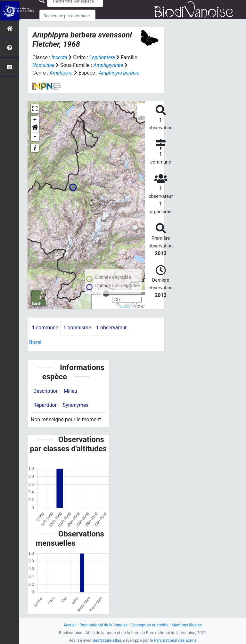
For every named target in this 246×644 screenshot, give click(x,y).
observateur (113, 328)
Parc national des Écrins (176, 640)
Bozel (35, 342)
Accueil (69, 625)
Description (46, 391)
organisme (78, 328)
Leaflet (125, 306)
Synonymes (77, 405)
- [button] (35, 136)
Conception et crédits (150, 625)
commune (45, 328)
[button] (35, 128)
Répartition (46, 405)
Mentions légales (188, 625)
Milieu (71, 391)
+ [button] (35, 120)
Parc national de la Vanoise (103, 625)
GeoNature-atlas (106, 640)
